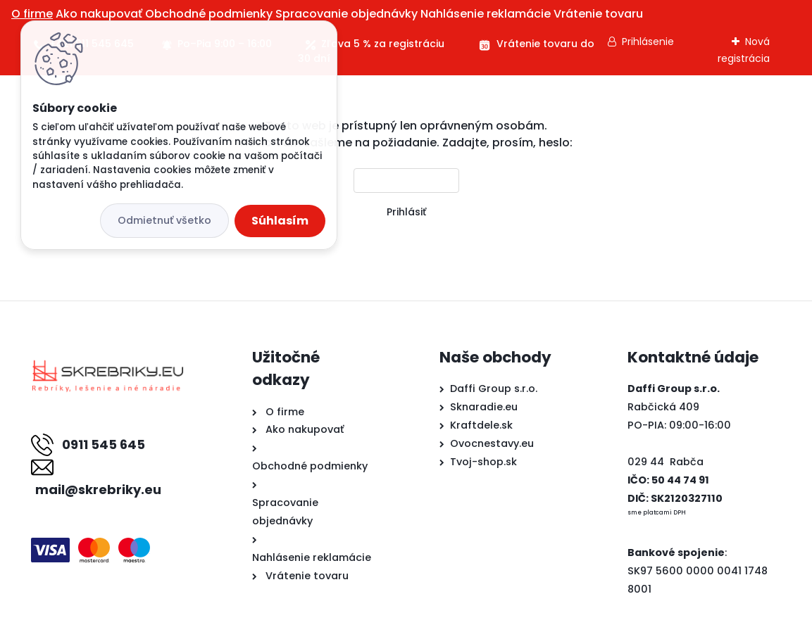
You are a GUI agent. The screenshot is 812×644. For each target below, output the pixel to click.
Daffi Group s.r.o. (494, 389)
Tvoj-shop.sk (483, 462)
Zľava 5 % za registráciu (383, 44)
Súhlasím (280, 221)
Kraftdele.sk (481, 425)
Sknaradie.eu (484, 407)
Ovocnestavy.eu (492, 443)
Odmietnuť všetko (164, 220)
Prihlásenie (648, 42)
